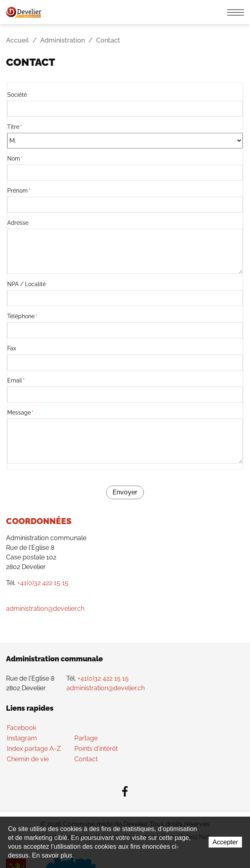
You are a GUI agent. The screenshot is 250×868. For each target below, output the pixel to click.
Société (17, 95)
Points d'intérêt (96, 749)
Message (20, 413)
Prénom (19, 191)
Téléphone (22, 316)
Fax (12, 348)
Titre (15, 127)
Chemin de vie (28, 759)
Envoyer (125, 492)
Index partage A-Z (34, 749)
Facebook (22, 728)
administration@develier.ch (45, 609)
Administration (62, 40)
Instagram (22, 738)
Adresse (18, 223)
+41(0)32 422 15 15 (43, 583)
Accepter (225, 842)
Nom (15, 159)
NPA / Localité (27, 284)
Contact (86, 759)
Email (16, 380)
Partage (86, 738)
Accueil (17, 40)
